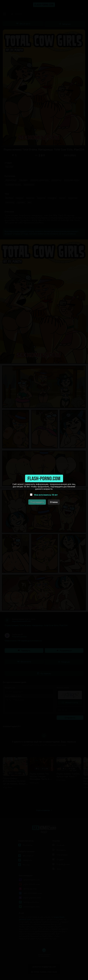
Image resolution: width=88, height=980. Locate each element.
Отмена (54, 502)
